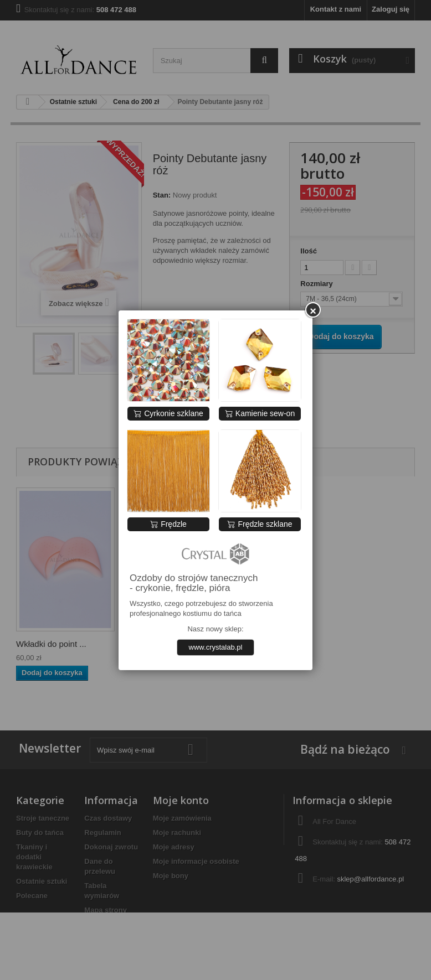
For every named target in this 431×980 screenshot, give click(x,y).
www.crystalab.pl (216, 647)
